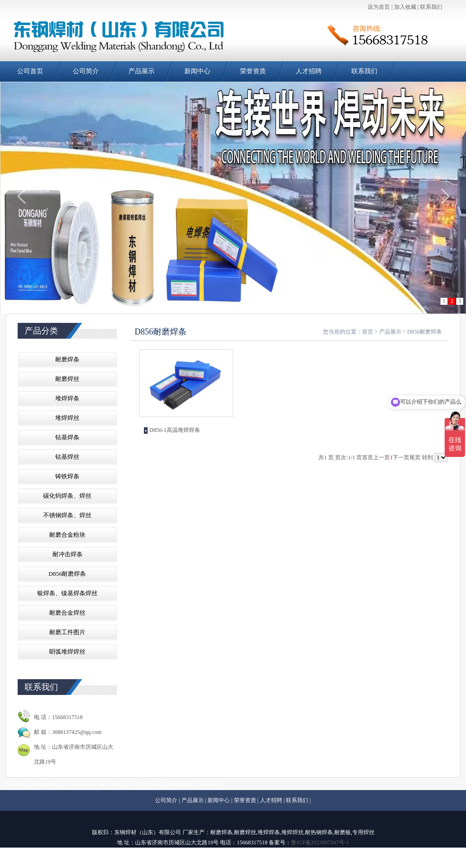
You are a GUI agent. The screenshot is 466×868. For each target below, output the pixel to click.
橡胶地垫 (121, 784)
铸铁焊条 (67, 476)
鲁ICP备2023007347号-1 (320, 842)
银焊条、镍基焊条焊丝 (67, 593)
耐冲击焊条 (68, 554)
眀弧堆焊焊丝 (67, 652)
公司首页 (30, 71)
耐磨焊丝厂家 (52, 784)
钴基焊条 (67, 437)
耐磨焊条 (67, 359)
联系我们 (431, 7)
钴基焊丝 (67, 457)
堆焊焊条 (67, 398)
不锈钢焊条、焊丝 (67, 515)
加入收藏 (405, 7)
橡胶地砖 (147, 784)
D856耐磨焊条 (68, 574)
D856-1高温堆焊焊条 (175, 430)
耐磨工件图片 (67, 632)
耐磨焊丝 (67, 379)
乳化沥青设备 (179, 784)
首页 (368, 332)
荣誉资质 (253, 71)
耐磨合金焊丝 (67, 613)
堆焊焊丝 (67, 418)
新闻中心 (197, 71)
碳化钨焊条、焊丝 (67, 496)
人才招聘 (309, 71)
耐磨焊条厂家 (89, 784)
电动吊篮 (210, 784)
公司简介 (86, 71)
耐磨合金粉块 (67, 535)
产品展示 (142, 71)
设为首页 (379, 7)
